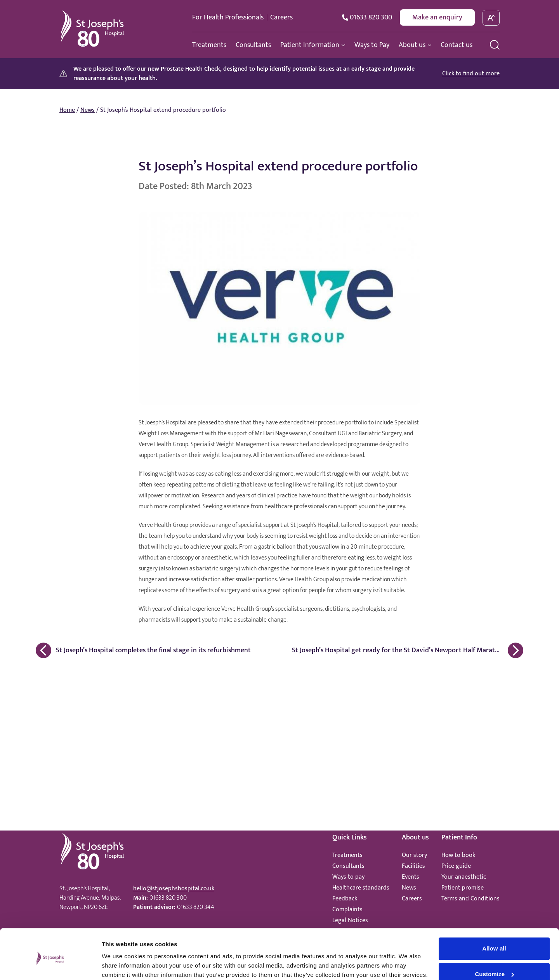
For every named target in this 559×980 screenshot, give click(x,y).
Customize (494, 942)
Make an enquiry (437, 17)
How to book (458, 855)
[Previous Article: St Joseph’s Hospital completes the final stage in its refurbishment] (154, 650)
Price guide (456, 866)
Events (411, 877)
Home (67, 110)
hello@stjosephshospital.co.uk (174, 889)
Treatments (347, 855)
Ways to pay (348, 877)
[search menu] (495, 45)
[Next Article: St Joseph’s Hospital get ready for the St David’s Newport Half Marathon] (405, 650)
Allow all (494, 917)
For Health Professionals (228, 17)
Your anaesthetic (464, 877)
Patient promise (463, 888)
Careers (281, 17)
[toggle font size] (491, 18)
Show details (120, 965)
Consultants (348, 866)
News (88, 110)
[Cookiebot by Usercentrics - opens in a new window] (50, 965)
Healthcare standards (361, 888)
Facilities (413, 866)
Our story (414, 855)
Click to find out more (471, 74)
